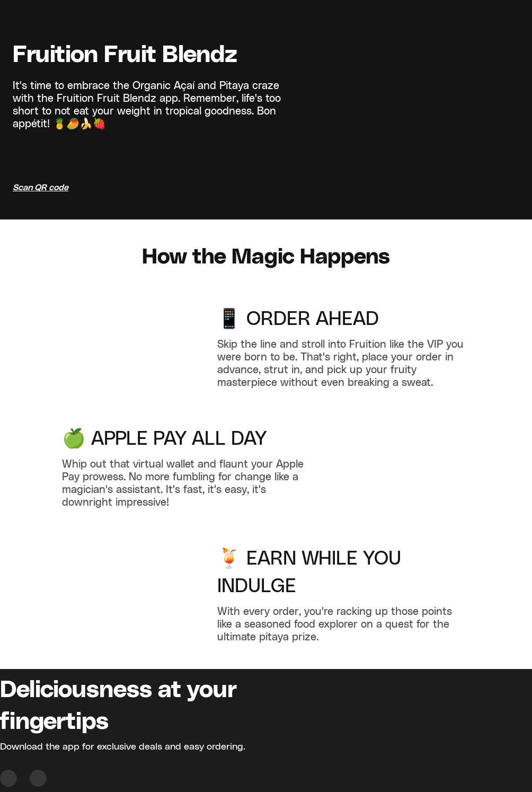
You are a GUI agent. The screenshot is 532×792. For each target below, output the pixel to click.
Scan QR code (41, 188)
